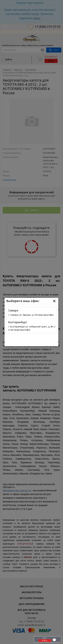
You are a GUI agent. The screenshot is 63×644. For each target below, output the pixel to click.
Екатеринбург (18, 322)
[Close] (54, 301)
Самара (13, 310)
